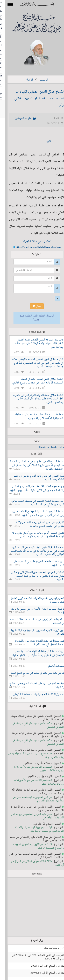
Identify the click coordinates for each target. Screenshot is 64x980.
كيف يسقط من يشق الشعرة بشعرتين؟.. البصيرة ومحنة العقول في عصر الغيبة (35, 643)
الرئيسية (39, 80)
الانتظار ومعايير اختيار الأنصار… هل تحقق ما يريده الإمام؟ (33, 611)
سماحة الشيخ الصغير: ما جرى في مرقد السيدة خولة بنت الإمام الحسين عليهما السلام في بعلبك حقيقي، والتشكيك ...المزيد (32, 465)
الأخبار (24, 80)
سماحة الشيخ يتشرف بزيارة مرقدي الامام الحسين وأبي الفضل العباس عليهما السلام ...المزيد (33, 513)
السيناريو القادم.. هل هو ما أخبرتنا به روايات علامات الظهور (34, 769)
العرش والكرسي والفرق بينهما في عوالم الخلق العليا (33, 673)
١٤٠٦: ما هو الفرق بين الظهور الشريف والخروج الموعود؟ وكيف (33, 846)
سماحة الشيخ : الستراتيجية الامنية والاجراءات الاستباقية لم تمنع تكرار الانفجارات (33, 417)
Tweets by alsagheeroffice (47, 447)
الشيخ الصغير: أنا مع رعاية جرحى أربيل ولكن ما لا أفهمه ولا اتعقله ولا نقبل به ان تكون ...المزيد (34, 535)
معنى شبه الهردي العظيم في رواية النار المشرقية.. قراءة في (32, 816)
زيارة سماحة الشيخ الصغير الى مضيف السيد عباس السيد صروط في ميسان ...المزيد (33, 503)
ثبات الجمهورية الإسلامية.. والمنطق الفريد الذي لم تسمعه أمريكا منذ (34, 829)
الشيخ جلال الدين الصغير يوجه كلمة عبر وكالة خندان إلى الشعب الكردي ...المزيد (35, 524)
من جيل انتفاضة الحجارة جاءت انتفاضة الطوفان (34, 694)
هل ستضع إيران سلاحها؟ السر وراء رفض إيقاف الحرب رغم (31, 756)
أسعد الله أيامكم (51, 666)
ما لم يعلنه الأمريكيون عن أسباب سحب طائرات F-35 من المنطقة (32, 622)
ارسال (32, 306)
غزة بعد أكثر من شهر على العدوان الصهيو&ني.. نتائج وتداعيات (32, 686)
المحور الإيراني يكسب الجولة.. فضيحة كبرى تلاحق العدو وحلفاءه (33, 600)
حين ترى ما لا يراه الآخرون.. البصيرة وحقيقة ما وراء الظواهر (32, 632)
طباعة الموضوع (18, 118)
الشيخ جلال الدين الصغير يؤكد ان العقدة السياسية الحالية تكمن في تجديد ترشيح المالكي (33, 381)
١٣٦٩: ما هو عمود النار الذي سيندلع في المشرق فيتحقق (33, 725)
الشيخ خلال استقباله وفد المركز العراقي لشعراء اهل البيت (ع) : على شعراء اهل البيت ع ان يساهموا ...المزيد (33, 399)
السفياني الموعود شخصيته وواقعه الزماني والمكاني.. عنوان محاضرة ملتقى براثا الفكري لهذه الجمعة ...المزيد (32, 576)
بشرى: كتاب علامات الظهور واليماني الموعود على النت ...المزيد (34, 564)
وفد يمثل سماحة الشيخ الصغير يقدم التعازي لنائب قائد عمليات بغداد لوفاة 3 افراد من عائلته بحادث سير (34, 344)
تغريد (43, 141)
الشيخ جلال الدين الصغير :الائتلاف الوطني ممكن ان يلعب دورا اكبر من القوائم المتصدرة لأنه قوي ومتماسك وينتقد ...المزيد (32, 363)
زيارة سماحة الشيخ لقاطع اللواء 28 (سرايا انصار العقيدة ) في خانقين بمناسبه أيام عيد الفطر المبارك (33, 653)
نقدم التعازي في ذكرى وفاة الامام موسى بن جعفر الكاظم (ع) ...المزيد (34, 478)
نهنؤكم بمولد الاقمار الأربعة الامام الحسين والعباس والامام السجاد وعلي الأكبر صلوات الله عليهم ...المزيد (32, 488)
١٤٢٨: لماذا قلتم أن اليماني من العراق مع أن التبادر (32, 863)
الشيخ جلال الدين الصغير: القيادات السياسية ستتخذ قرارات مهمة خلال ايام (35, 98)
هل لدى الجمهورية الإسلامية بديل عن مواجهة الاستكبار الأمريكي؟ (33, 799)
